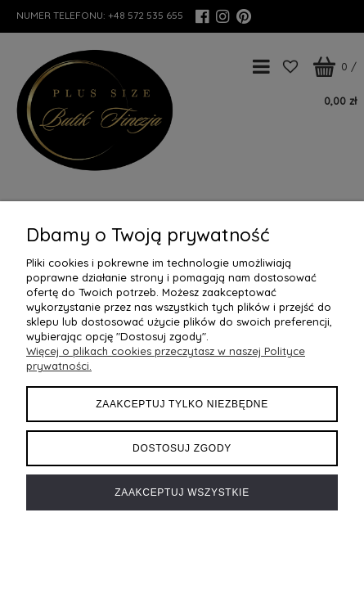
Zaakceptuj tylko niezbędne (182, 404)
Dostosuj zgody (182, 448)
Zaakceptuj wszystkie (182, 492)
